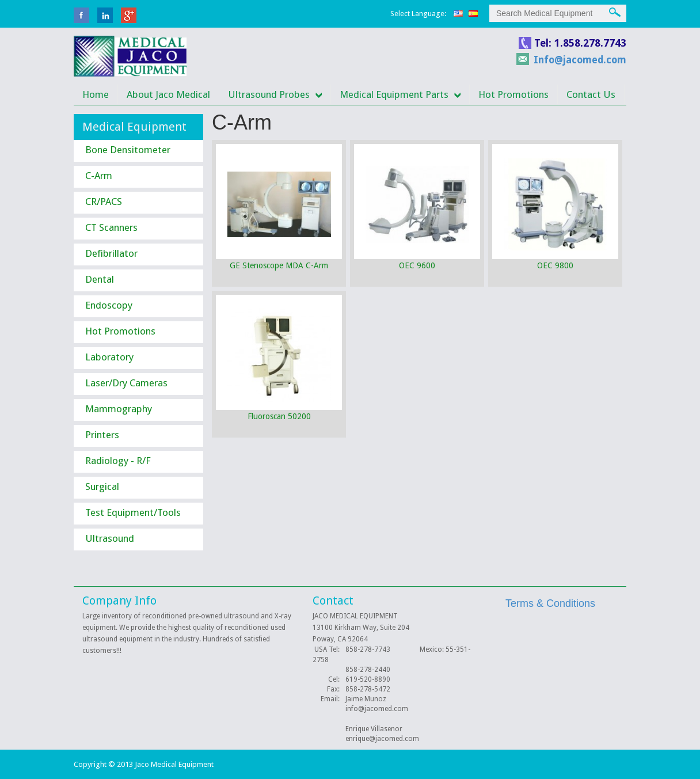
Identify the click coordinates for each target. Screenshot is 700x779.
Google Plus (129, 15)
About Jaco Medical (168, 94)
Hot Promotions (513, 94)
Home (96, 94)
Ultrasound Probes (269, 94)
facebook (81, 15)
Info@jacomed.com (580, 60)
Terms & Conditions (550, 603)
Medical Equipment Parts (394, 94)
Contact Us (591, 94)
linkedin (105, 15)
